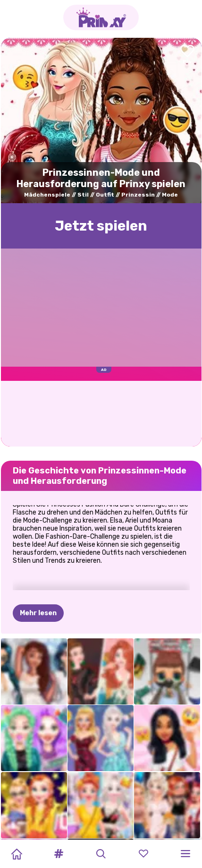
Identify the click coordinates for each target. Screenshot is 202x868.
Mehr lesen (38, 566)
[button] (59, 854)
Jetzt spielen (101, 226)
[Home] (17, 854)
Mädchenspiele (47, 195)
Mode (170, 195)
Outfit (105, 195)
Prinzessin (138, 195)
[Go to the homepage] (101, 17)
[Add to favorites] (187, 55)
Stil (83, 195)
